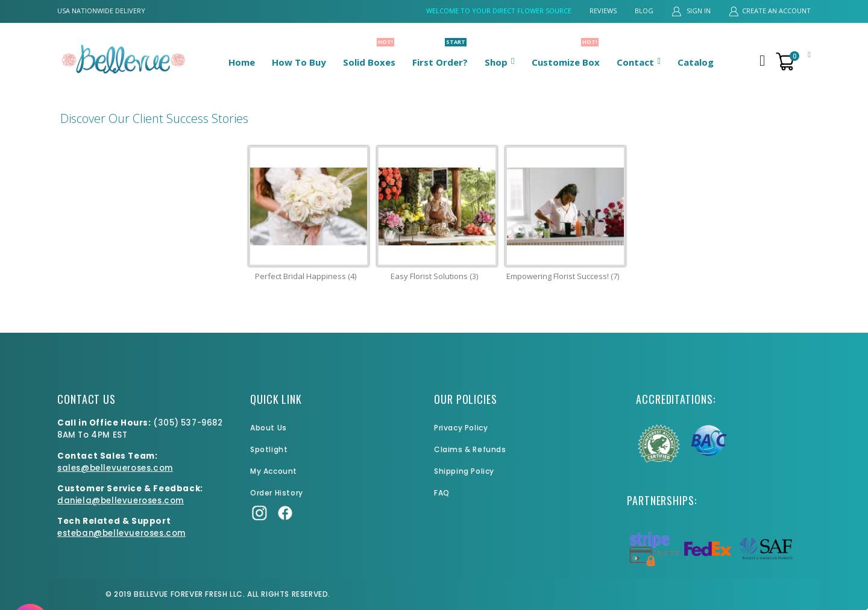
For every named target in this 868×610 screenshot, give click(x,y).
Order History (277, 493)
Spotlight (269, 449)
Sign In (698, 11)
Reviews (603, 11)
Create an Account (776, 11)
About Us (269, 428)
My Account (274, 471)
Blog (644, 11)
